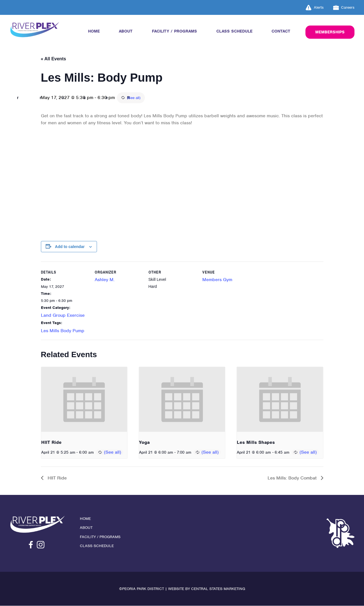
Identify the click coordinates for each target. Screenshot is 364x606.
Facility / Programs (174, 31)
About (126, 31)
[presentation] (84, 400)
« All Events (54, 59)
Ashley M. (105, 280)
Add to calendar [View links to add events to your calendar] (70, 247)
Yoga (144, 443)
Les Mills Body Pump (63, 331)
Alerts (315, 8)
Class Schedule (234, 31)
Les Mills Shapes (256, 443)
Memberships (330, 32)
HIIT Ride (51, 443)
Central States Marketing (218, 589)
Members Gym (217, 280)
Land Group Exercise (63, 315)
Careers (344, 8)
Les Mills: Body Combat (293, 478)
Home (94, 31)
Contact (281, 31)
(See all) (165, 98)
